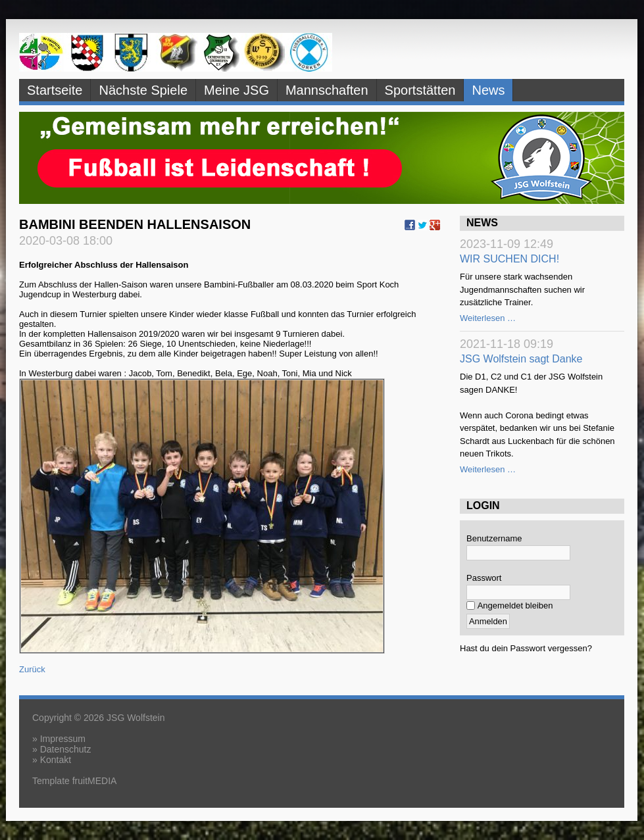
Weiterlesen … (488, 318)
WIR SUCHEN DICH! (509, 259)
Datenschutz (66, 749)
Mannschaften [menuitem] (327, 90)
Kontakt (56, 760)
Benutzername (494, 538)
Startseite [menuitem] (55, 90)
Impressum (63, 739)
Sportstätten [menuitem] (420, 90)
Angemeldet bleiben (515, 605)
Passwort (484, 578)
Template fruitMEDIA (74, 781)
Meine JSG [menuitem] (236, 90)
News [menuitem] (488, 90)
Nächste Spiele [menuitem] (143, 90)
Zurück (32, 669)
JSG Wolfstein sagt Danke (521, 359)
